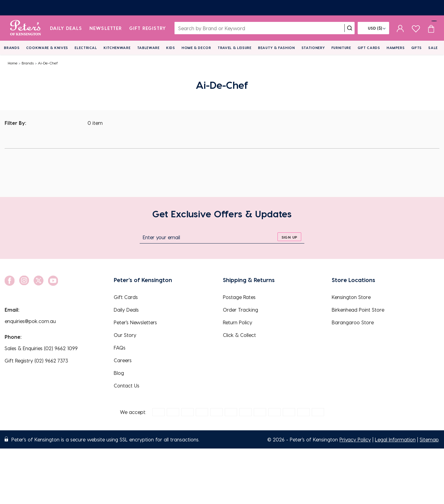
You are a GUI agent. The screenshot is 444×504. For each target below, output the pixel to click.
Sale (433, 48)
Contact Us (127, 385)
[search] (350, 28)
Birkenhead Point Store (358, 310)
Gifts (417, 48)
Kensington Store (351, 297)
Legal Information (395, 439)
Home (13, 63)
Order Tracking (240, 310)
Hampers (396, 48)
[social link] (10, 281)
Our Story (125, 335)
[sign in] (400, 28)
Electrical (86, 48)
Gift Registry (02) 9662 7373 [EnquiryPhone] (36, 361)
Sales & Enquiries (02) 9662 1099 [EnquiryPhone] (41, 348)
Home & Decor (196, 48)
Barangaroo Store (353, 322)
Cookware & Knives (47, 48)
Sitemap (429, 439)
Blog (119, 373)
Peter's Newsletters (135, 322)
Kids (171, 48)
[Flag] (373, 28)
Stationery (313, 48)
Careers (123, 360)
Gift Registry (148, 28)
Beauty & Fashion (277, 48)
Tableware (148, 48)
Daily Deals (66, 28)
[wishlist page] (416, 28)
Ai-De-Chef (48, 63)
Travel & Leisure (235, 48)
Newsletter (106, 28)
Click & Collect (239, 335)
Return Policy (238, 322)
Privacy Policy (355, 439)
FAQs (120, 348)
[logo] (25, 28)
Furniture (341, 48)
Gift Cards (369, 48)
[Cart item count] (431, 28)
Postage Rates (239, 297)
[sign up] (289, 237)
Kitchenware (117, 48)
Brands (12, 48)
